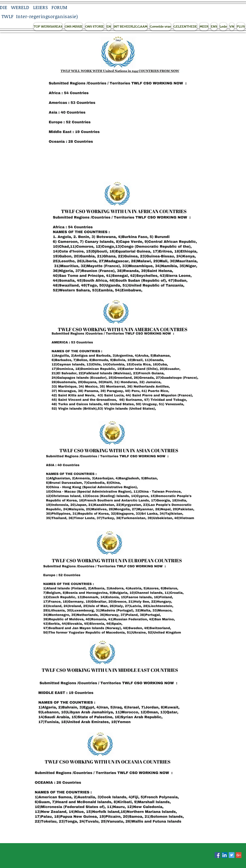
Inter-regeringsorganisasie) (47, 16)
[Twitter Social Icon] (232, 855)
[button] (48, 27)
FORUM (59, 7)
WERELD (20, 7)
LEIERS (40, 7)
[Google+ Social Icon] (239, 855)
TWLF (8, 16)
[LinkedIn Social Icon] (225, 855)
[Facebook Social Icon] (218, 855)
